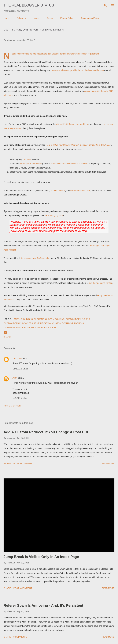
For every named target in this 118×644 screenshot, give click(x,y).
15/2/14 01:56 (20, 398)
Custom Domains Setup (17, 327)
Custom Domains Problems (68, 323)
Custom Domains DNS (78, 319)
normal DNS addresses (31, 164)
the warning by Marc (54, 215)
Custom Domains (55, 319)
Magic (36, 18)
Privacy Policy (67, 18)
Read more (108, 463)
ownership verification (80, 191)
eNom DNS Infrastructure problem (72, 124)
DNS (33, 327)
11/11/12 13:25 (20, 369)
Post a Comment (12, 406)
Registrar (50, 327)
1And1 (16, 319)
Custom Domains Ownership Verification (27, 323)
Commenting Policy (90, 18)
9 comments (20, 637)
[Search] (106, 5)
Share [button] (7, 337)
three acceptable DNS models (35, 258)
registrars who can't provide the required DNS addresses (78, 70)
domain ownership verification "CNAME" (69, 164)
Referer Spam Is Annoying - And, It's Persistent (43, 605)
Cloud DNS (27, 319)
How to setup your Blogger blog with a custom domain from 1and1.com (79, 145)
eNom (40, 327)
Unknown (17, 358)
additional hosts (58, 191)
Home (6, 18)
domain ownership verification (73, 54)
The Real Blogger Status (29, 5)
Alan (15, 378)
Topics (50, 18)
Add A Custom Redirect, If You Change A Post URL (46, 432)
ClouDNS (27, 159)
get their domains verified (101, 283)
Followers (21, 18)
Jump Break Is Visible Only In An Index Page (41, 557)
